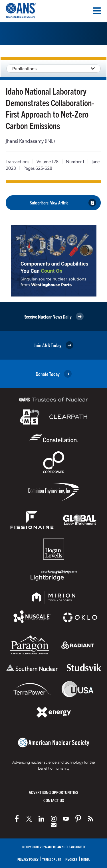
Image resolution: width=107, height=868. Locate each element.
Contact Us (54, 800)
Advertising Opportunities (53, 792)
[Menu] (97, 11)
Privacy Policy (28, 859)
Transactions (17, 161)
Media (85, 859)
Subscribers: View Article (63, 203)
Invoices (71, 859)
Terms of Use (52, 859)
